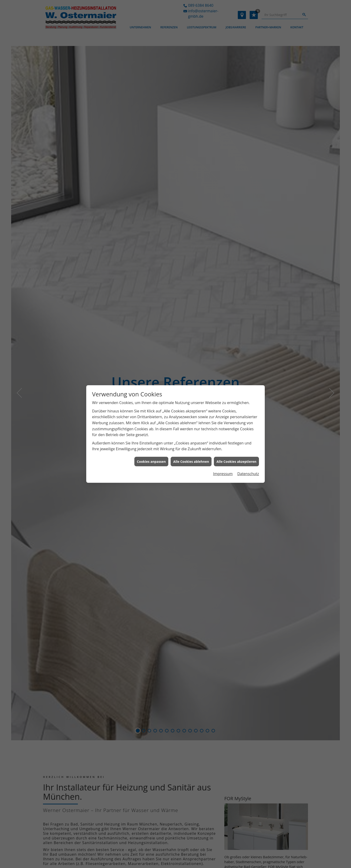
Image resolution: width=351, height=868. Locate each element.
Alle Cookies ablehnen (191, 435)
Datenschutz (248, 447)
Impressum (223, 447)
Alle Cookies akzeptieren (236, 435)
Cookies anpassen (151, 435)
